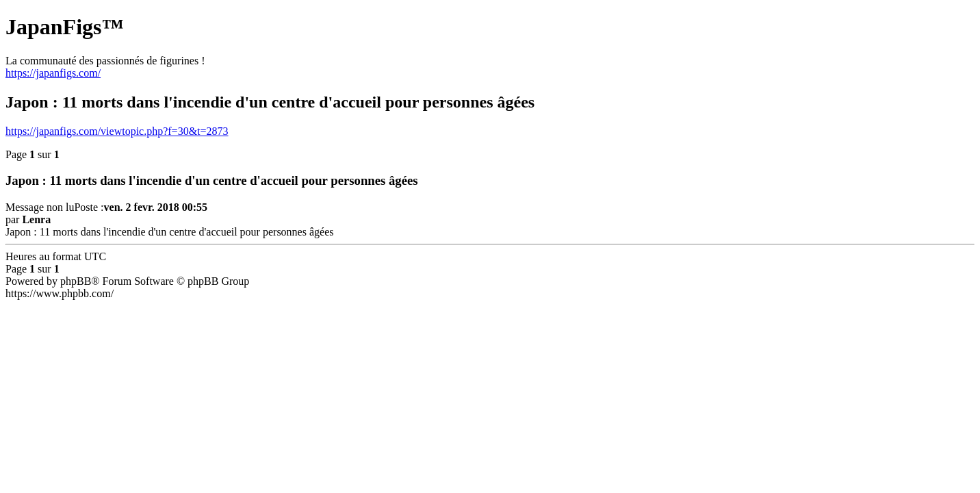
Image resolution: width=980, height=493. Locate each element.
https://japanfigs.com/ (53, 73)
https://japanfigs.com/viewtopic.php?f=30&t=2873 (117, 131)
